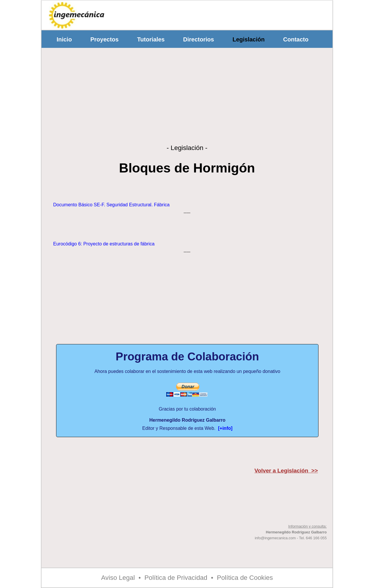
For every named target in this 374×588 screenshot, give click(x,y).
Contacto (296, 39)
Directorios (199, 39)
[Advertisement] (225, 14)
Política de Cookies (245, 578)
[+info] (225, 428)
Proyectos (105, 39)
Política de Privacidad (176, 578)
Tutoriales (151, 39)
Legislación (249, 39)
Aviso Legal (118, 578)
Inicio (64, 39)
